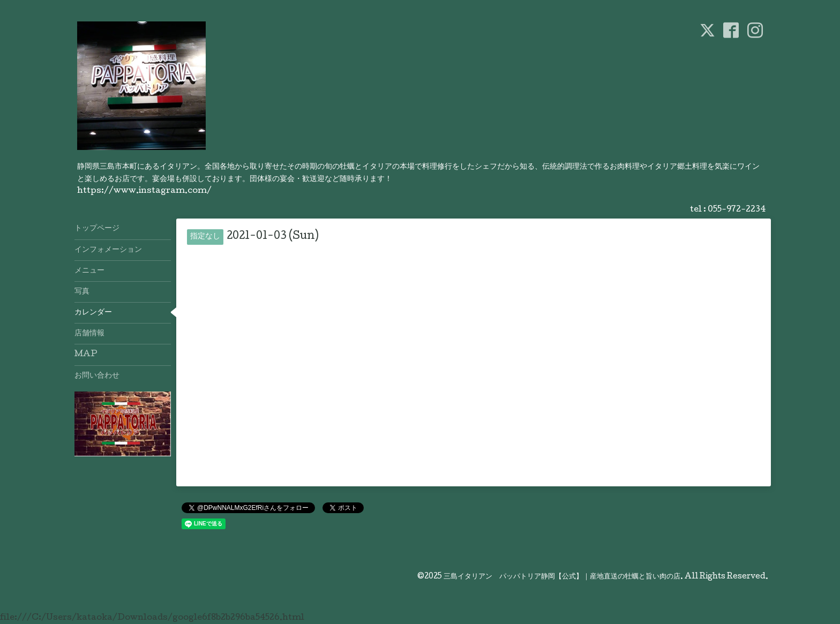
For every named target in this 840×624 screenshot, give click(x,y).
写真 (82, 292)
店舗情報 (89, 334)
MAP (86, 355)
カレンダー (93, 313)
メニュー (89, 271)
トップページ (97, 229)
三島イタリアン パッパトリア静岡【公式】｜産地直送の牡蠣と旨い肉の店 (562, 577)
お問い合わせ (97, 376)
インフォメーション (108, 250)
